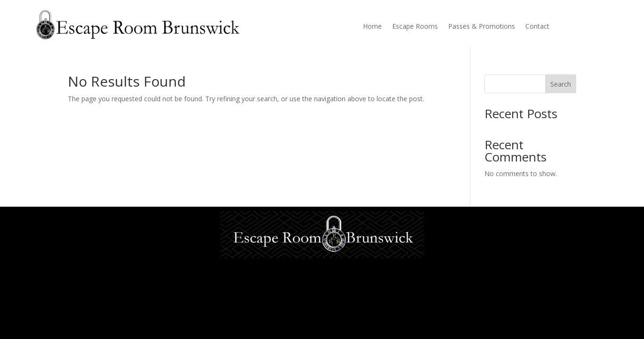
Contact (537, 27)
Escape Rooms (415, 27)
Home (372, 27)
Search (561, 84)
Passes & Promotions (482, 27)
